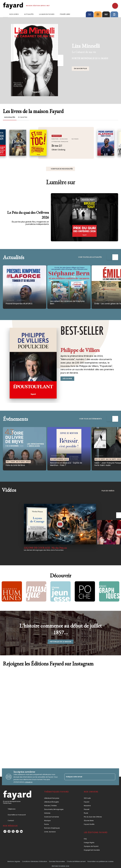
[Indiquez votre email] (87, 777)
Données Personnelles (57, 861)
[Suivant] (60, 63)
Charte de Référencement (76, 861)
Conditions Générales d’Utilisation (35, 861)
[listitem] (5, 831)
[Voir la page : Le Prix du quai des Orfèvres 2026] (60, 210)
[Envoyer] (112, 777)
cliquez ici (29, 782)
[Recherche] (115, 6)
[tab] (5, 14)
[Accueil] (13, 6)
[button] (80, 69)
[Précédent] (60, 58)
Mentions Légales (14, 861)
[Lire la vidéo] (60, 524)
